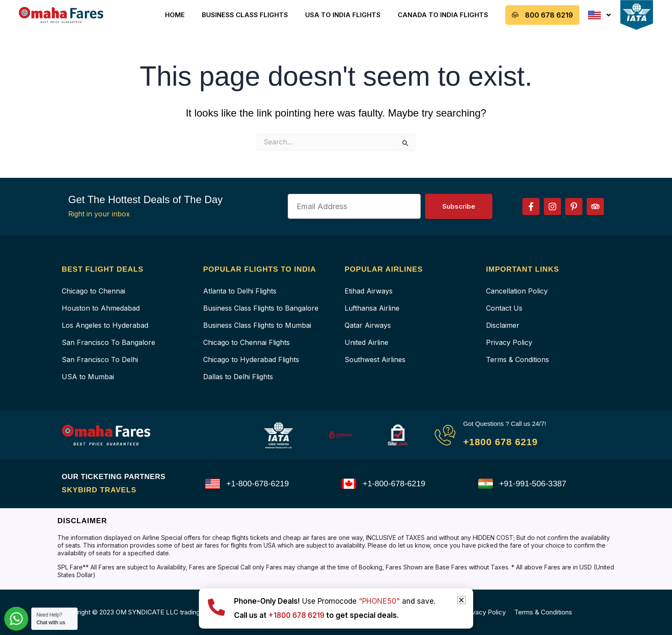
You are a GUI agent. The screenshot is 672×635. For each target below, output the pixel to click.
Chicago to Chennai (93, 291)
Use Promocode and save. (335, 601)
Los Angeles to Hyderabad (105, 325)
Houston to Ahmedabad (101, 308)
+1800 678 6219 (505, 441)
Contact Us (504, 308)
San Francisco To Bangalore (108, 342)
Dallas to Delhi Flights (238, 377)
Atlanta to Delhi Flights (240, 291)
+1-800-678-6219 (259, 484)
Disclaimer (503, 325)
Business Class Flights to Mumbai (257, 325)
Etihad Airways (369, 291)
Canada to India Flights (443, 15)
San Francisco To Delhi (100, 359)
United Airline (366, 342)
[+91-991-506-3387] (486, 484)
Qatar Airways (368, 325)
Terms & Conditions (517, 359)
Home (175, 15)
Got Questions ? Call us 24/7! (508, 424)
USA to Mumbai (88, 377)
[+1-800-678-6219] (213, 484)
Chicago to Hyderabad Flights (251, 359)
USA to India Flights (343, 15)
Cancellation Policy (517, 291)
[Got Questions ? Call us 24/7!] (445, 435)
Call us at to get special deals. (324, 615)
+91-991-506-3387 (535, 484)
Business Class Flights (245, 15)
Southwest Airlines (375, 359)
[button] (461, 600)
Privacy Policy (509, 342)
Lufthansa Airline (372, 308)
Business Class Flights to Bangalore (261, 308)
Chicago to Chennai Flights (246, 342)
